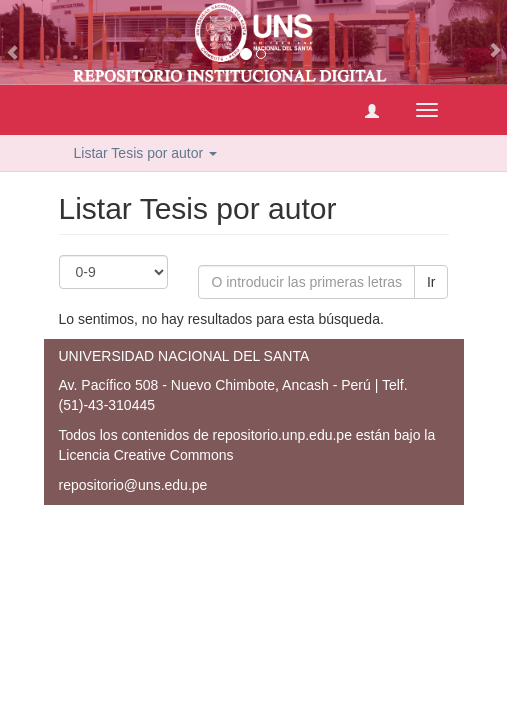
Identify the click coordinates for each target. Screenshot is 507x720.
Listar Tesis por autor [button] (146, 153)
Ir (431, 282)
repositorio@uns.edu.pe (133, 485)
